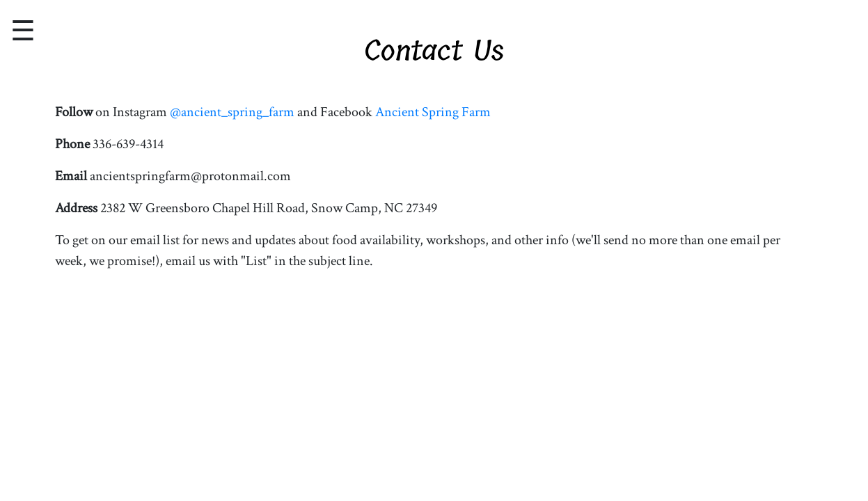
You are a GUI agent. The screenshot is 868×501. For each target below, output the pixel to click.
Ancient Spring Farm (433, 112)
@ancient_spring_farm (232, 112)
